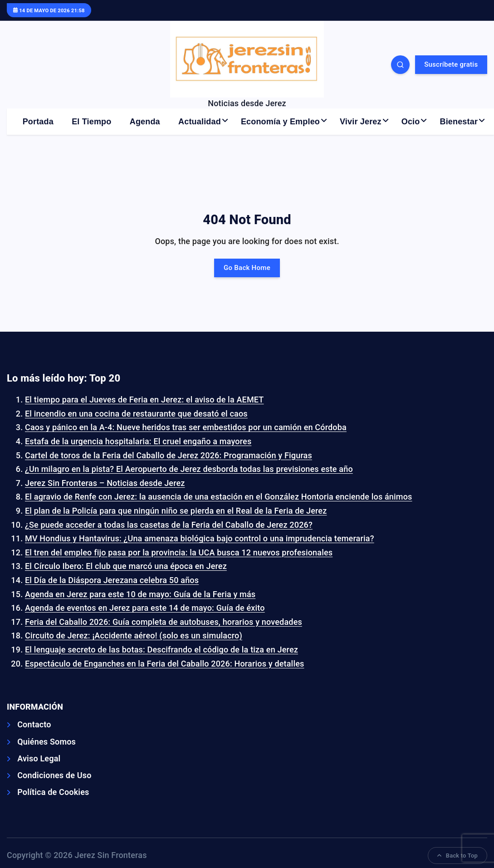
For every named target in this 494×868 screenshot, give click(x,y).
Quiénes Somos (46, 742)
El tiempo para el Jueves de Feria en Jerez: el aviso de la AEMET (144, 400)
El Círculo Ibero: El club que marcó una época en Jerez (126, 566)
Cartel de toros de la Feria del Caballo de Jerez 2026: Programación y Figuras (169, 455)
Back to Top (457, 856)
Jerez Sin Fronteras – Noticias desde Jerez (105, 483)
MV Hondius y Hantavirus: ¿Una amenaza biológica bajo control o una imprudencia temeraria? (200, 538)
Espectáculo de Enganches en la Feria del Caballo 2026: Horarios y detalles (164, 664)
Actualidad (200, 122)
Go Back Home (247, 268)
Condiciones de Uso (54, 775)
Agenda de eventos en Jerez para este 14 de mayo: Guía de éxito (145, 608)
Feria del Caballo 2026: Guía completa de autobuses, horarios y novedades (164, 622)
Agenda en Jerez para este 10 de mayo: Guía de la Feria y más (140, 594)
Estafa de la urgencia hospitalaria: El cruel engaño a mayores (138, 441)
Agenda (145, 122)
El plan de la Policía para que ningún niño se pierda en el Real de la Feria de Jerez (176, 511)
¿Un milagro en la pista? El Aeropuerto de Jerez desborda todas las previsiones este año (189, 469)
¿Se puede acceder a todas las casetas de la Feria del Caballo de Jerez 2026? (169, 525)
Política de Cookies (53, 792)
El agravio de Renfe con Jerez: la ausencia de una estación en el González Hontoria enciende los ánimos (219, 497)
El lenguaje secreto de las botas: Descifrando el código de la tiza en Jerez (161, 650)
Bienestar (459, 122)
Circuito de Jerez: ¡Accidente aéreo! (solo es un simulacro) (134, 635)
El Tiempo (91, 122)
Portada (38, 122)
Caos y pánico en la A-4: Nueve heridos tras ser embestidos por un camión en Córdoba (186, 427)
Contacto (34, 724)
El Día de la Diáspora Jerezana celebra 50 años (112, 580)
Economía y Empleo (280, 122)
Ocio (411, 122)
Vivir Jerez (361, 122)
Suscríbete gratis (451, 64)
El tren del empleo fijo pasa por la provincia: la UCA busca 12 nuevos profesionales (179, 552)
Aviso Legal (39, 758)
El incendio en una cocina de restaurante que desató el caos (136, 414)
